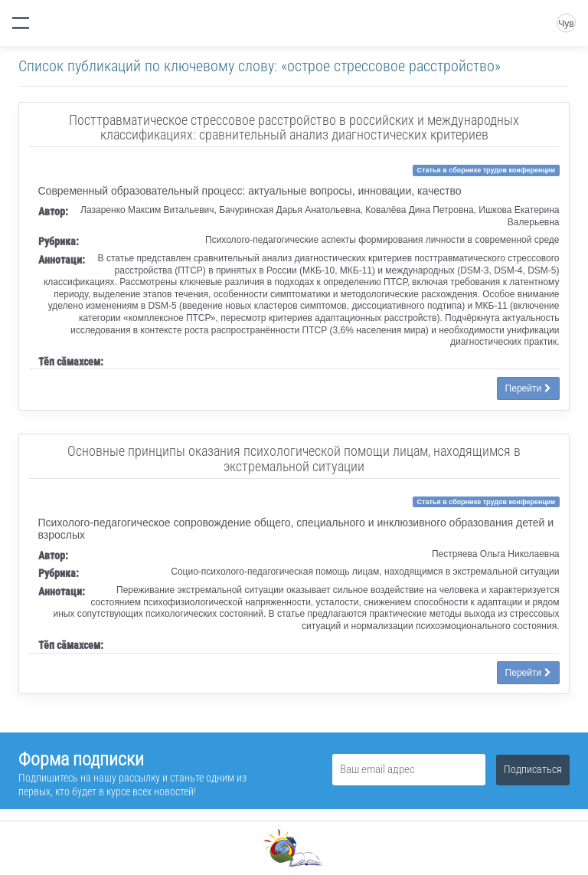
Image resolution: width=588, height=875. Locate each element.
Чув (566, 24)
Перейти (528, 388)
